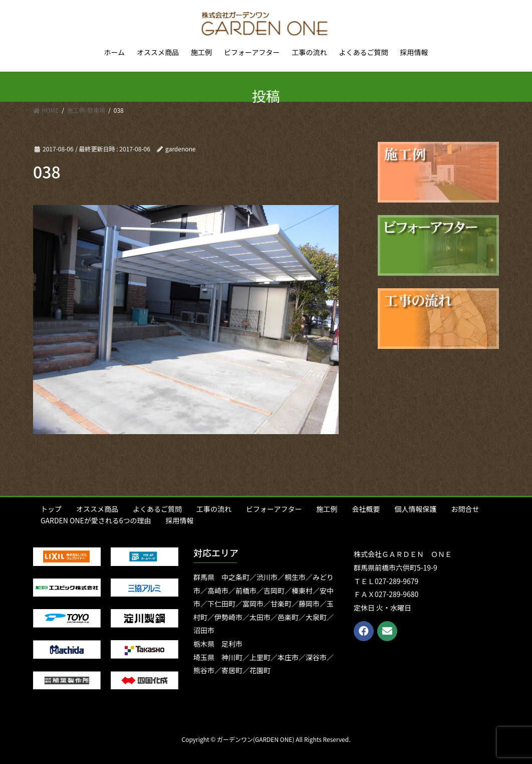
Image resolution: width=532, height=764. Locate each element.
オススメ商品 (97, 509)
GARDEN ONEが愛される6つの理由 (96, 520)
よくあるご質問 (157, 509)
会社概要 (366, 509)
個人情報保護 (415, 509)
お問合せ (465, 509)
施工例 (327, 509)
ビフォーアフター (274, 509)
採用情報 (180, 520)
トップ (51, 509)
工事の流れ (214, 509)
